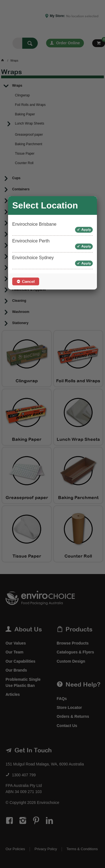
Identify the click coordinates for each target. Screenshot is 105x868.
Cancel (28, 281)
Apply (86, 230)
